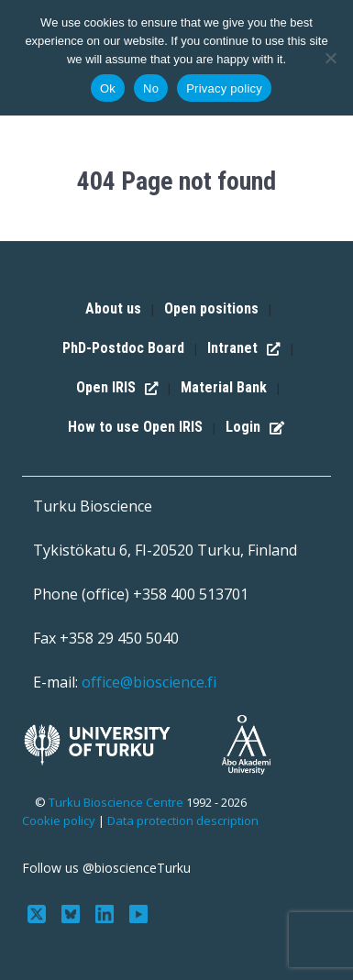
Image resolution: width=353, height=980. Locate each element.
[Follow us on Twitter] (39, 912)
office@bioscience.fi (149, 682)
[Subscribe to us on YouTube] (138, 912)
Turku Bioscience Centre (117, 802)
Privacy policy (224, 88)
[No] (330, 58)
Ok (108, 88)
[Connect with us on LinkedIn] (107, 912)
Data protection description (183, 820)
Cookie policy (59, 820)
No (151, 88)
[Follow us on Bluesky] (73, 912)
